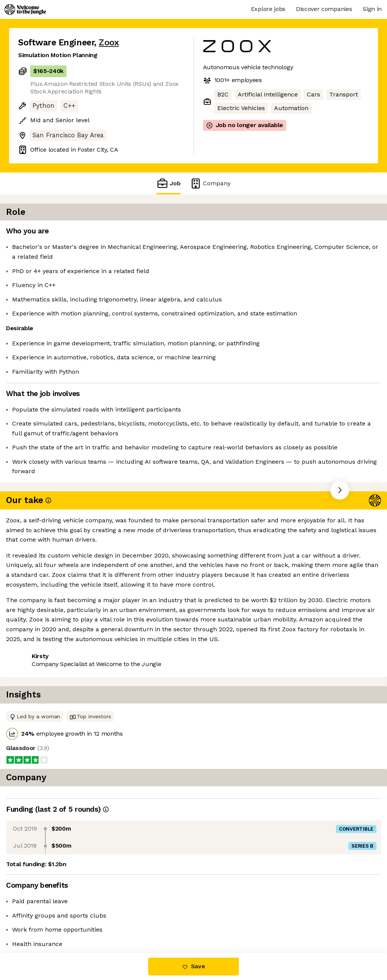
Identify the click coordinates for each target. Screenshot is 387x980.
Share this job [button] (39, 598)
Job (169, 183)
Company (210, 183)
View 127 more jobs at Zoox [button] (112, 598)
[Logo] (25, 9)
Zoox (109, 43)
